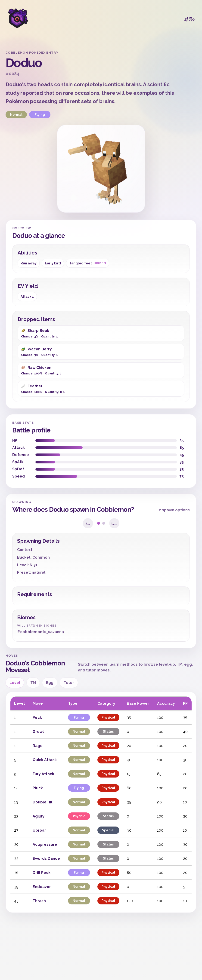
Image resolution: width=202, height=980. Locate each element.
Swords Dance (46, 859)
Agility (39, 816)
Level (15, 683)
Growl (38, 732)
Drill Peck (42, 873)
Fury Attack (43, 774)
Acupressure (45, 844)
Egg (50, 683)
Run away (29, 263)
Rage (38, 746)
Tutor (69, 683)
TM (33, 683)
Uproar (39, 830)
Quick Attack (45, 760)
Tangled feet (88, 263)
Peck (37, 718)
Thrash (39, 901)
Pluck (38, 788)
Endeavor (42, 887)
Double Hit (43, 802)
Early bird (53, 263)
